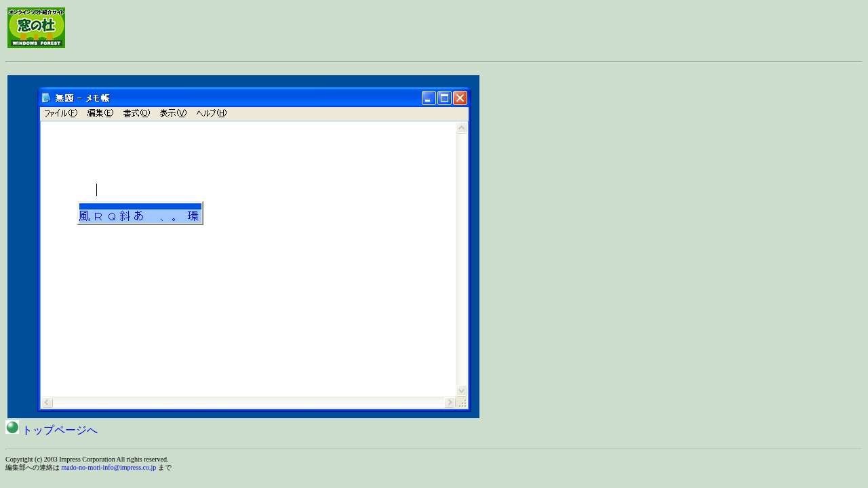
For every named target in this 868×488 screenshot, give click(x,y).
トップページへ (52, 430)
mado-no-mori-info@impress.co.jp (109, 467)
